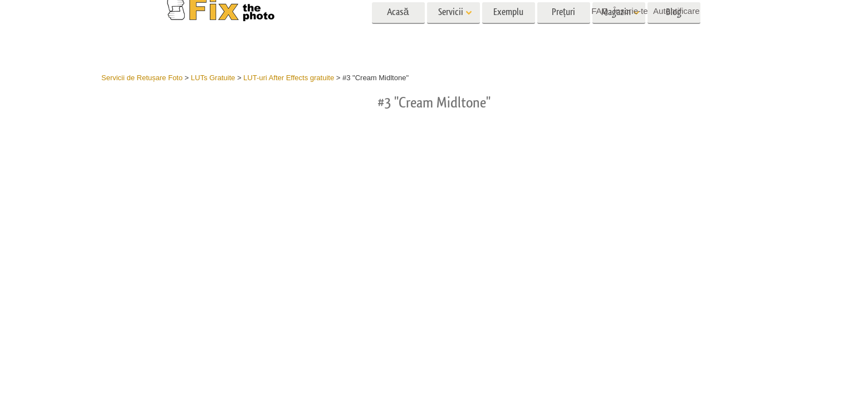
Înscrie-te (631, 11)
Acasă (398, 32)
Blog (674, 32)
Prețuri (563, 32)
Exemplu (508, 32)
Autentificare (676, 11)
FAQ (600, 11)
